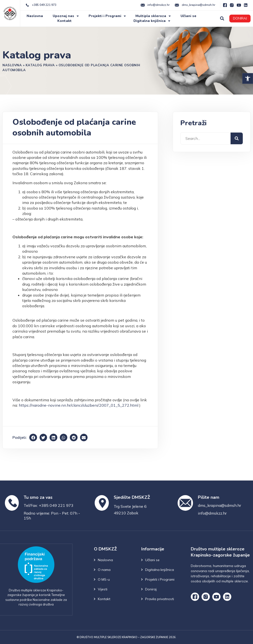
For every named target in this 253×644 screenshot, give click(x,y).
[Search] (237, 138)
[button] (248, 78)
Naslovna (35, 16)
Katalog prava (40, 65)
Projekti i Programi (107, 16)
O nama (104, 570)
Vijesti (103, 589)
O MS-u (104, 579)
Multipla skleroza (153, 16)
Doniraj (151, 589)
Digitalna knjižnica (152, 21)
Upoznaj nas (66, 16)
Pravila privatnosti (160, 599)
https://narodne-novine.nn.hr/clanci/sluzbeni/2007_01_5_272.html (79, 405)
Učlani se (188, 16)
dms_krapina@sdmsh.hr (219, 505)
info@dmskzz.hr (212, 513)
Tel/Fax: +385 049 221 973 (49, 505)
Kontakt (65, 21)
